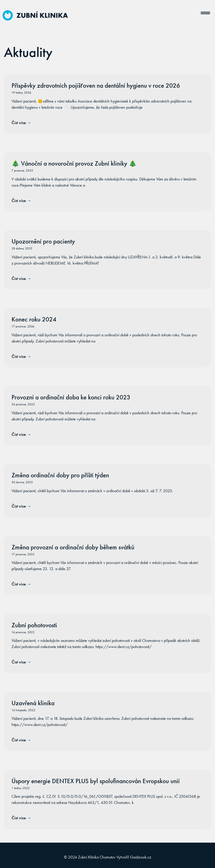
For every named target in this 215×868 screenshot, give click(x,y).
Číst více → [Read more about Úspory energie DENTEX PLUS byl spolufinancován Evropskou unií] (21, 818)
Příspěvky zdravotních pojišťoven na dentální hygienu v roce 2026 (96, 85)
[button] (206, 11)
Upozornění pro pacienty (43, 241)
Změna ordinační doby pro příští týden (60, 475)
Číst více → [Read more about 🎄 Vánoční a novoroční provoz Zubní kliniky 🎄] (21, 200)
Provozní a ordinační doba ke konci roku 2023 (71, 397)
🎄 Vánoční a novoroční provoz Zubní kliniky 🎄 (74, 163)
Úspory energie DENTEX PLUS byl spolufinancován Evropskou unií (96, 781)
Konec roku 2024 (34, 319)
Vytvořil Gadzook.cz (134, 857)
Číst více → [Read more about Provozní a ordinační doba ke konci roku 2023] (21, 434)
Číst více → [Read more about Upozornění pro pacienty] (21, 278)
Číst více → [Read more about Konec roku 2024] (21, 356)
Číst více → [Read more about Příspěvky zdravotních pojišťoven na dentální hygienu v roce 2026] (21, 123)
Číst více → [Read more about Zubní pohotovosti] (21, 662)
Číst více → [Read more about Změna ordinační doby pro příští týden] (21, 506)
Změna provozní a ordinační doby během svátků (73, 547)
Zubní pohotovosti (34, 625)
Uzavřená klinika (33, 703)
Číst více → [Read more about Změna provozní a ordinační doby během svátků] (21, 584)
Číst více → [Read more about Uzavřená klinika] (21, 740)
